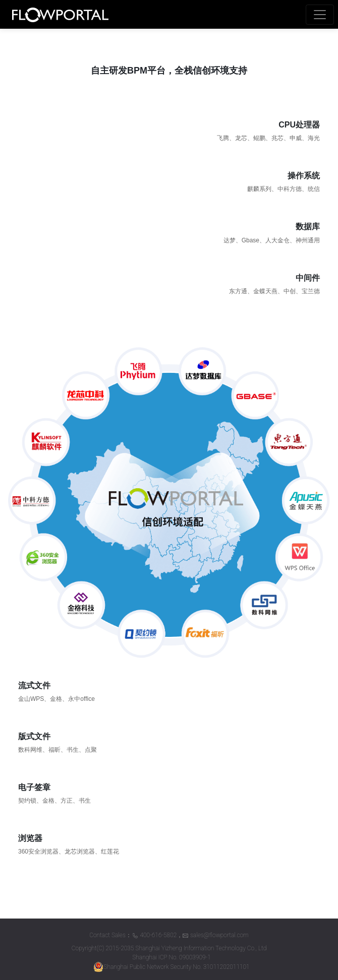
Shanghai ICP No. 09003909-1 (172, 957)
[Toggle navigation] (320, 15)
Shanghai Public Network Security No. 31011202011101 (171, 967)
